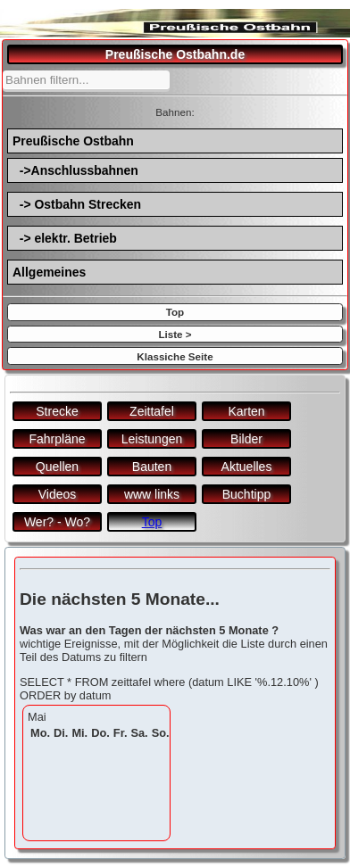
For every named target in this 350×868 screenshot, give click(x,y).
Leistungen (152, 439)
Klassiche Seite (175, 356)
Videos (58, 494)
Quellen (57, 467)
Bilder (246, 439)
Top (175, 312)
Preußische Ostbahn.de (175, 54)
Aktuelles (247, 467)
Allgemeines (49, 272)
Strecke (57, 411)
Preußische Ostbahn (73, 141)
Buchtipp (246, 494)
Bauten (152, 467)
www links (152, 494)
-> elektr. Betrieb (65, 238)
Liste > (175, 334)
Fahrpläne (57, 439)
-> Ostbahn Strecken (77, 204)
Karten (246, 411)
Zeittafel (152, 411)
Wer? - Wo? (57, 522)
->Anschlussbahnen (75, 170)
